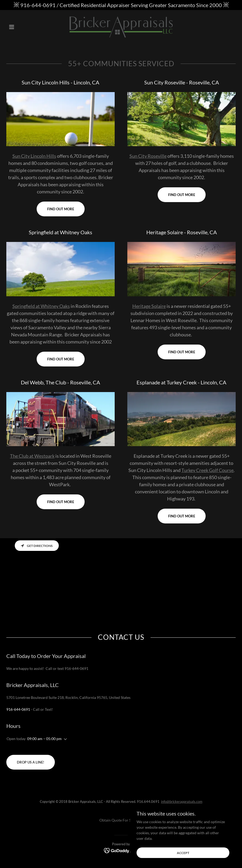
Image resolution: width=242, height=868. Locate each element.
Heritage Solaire (149, 306)
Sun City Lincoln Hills (34, 156)
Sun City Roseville (148, 156)
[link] (121, 27)
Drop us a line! (31, 762)
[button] (24, 27)
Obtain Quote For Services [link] (121, 820)
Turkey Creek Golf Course (207, 470)
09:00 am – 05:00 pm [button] (44, 739)
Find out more (61, 209)
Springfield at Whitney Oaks (41, 306)
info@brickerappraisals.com (182, 802)
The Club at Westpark (32, 456)
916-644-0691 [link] (18, 709)
